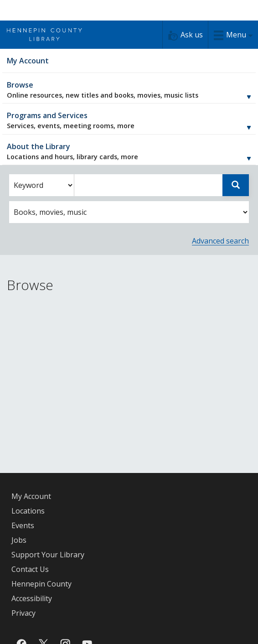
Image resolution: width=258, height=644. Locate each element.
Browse (129, 90)
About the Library (129, 151)
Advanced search (220, 241)
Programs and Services (129, 120)
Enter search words (74, 174)
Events (23, 525)
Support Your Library (48, 555)
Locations (28, 511)
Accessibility (32, 598)
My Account (31, 496)
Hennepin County (41, 584)
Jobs (19, 540)
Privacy (23, 613)
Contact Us (30, 569)
